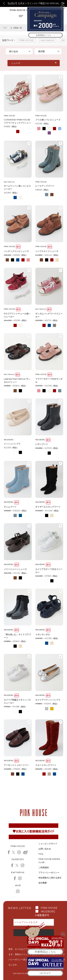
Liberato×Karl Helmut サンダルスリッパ (17, 380)
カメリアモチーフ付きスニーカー (49, 571)
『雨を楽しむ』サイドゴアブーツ (17, 636)
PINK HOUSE (49, 908)
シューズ (16, 63)
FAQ (41, 854)
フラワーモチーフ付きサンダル (49, 380)
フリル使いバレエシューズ (48, 120)
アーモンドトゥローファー (16, 765)
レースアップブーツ (45, 186)
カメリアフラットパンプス (48, 700)
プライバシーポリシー (49, 872)
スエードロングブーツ (46, 765)
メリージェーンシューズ (15, 569)
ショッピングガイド (48, 844)
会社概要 (43, 883)
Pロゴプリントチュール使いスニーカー (17, 315)
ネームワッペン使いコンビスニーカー (17, 187)
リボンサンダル (43, 634)
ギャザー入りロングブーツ (48, 507)
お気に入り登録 (29, 77)
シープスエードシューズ (47, 251)
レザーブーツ (42, 444)
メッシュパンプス (12, 444)
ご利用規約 (44, 867)
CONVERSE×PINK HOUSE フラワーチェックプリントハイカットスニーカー (17, 121)
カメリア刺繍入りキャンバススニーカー (17, 701)
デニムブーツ (10, 507)
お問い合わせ (45, 849)
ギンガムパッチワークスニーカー (49, 315)
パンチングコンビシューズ (16, 251)
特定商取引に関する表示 (50, 878)
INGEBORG (48, 912)
